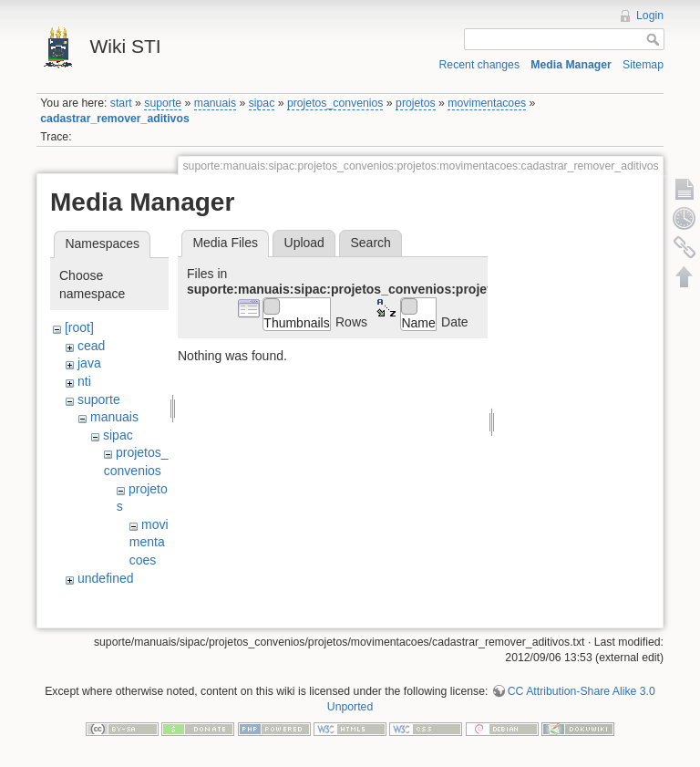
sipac (262, 103)
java (89, 363)
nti (84, 381)
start (121, 103)
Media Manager (571, 65)
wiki (88, 596)
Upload (304, 243)
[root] (79, 327)
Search (370, 243)
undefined (106, 578)
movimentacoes (487, 103)
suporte (163, 103)
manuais (215, 103)
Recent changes (480, 65)
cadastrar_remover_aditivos (114, 119)
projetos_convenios (335, 103)
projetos (416, 103)
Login (650, 16)
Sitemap (643, 65)
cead (91, 346)
